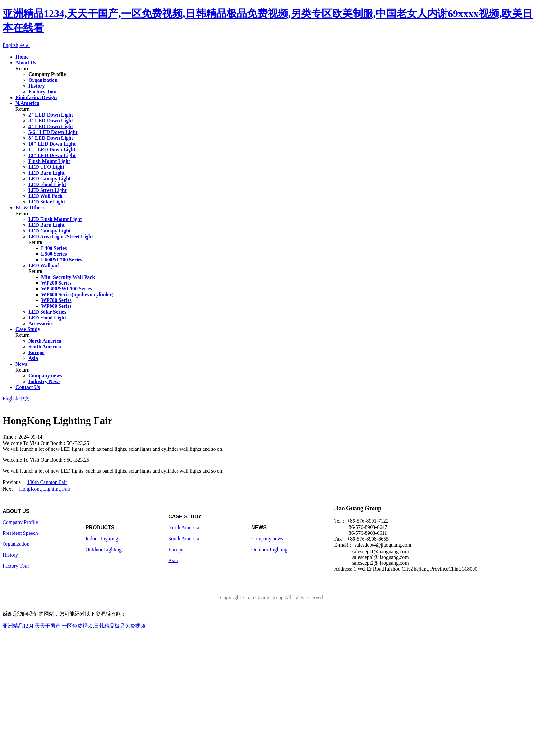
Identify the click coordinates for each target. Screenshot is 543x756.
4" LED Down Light (51, 126)
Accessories (41, 323)
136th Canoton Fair (47, 482)
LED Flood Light (47, 184)
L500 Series (54, 254)
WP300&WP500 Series (67, 289)
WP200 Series (56, 283)
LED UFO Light (46, 167)
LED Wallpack (45, 265)
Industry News (44, 381)
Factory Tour (43, 92)
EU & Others (30, 208)
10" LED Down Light (52, 144)
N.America (27, 103)
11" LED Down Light (52, 150)
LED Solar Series (47, 312)
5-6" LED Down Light (53, 132)
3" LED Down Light (51, 121)
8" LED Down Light (51, 138)
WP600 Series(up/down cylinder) (77, 294)
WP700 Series (56, 300)
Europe (36, 352)
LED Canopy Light (50, 179)
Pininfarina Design (36, 97)
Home (22, 57)
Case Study (28, 329)
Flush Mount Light (49, 161)
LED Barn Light (46, 173)
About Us (26, 63)
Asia (33, 358)
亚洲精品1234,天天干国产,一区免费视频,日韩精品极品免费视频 (74, 626)
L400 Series (54, 248)
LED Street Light (47, 190)
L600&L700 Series (62, 260)
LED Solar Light (47, 202)
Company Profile (47, 74)
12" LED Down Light (52, 155)
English (10, 45)
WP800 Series (56, 306)
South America (45, 347)
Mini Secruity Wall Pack (68, 277)
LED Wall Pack (45, 196)
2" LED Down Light (51, 115)
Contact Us (28, 387)
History (37, 86)
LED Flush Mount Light (55, 219)
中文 (24, 45)
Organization (43, 80)
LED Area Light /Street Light (61, 236)
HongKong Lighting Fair (45, 489)
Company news (45, 376)
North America (45, 341)
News (21, 364)
